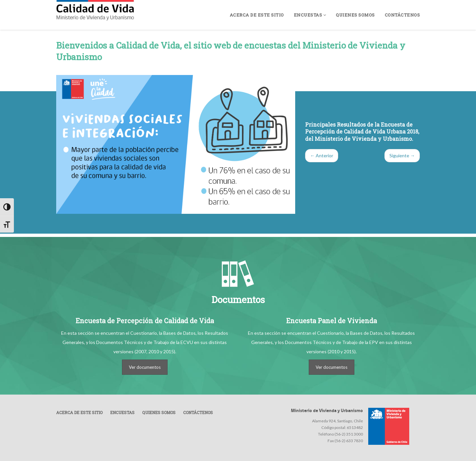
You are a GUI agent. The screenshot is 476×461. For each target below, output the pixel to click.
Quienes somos (355, 15)
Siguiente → (402, 155)
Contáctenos (402, 15)
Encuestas (310, 15)
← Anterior (322, 155)
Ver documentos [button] (145, 367)
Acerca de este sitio (257, 15)
